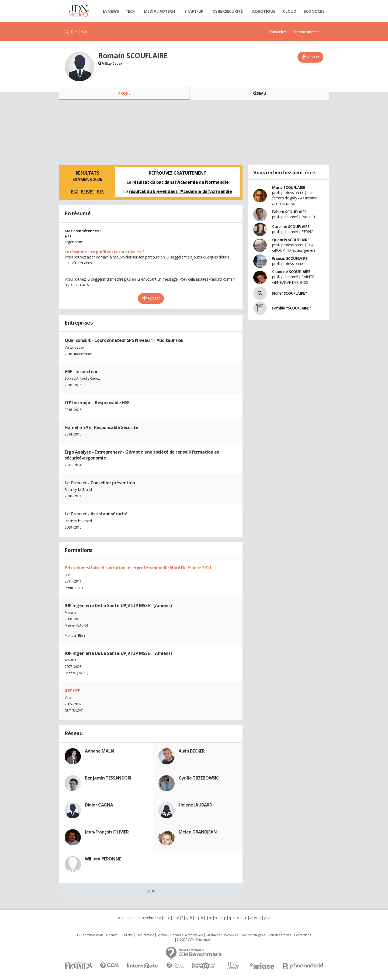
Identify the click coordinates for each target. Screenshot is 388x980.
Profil (124, 93)
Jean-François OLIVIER (107, 832)
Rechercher (81, 32)
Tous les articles (280, 935)
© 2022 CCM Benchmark (194, 940)
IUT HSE (72, 691)
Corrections (302, 935)
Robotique (264, 11)
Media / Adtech (160, 11)
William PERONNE (103, 859)
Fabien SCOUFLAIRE (289, 212)
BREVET (87, 191)
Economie (314, 11)
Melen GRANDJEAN (198, 832)
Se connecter (307, 32)
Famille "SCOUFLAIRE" (292, 308)
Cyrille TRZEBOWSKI (199, 778)
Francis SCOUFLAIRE (290, 258)
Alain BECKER (192, 751)
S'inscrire (277, 32)
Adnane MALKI (100, 751)
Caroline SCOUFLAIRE (291, 227)
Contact (112, 935)
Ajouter (313, 57)
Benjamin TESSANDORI (108, 778)
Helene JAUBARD (195, 805)
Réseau (259, 93)
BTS (100, 191)
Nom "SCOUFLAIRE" (290, 293)
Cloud (290, 11)
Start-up (194, 11)
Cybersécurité (228, 11)
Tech (131, 11)
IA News (111, 11)
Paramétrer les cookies (222, 935)
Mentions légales (253, 935)
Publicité (126, 935)
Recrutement (145, 935)
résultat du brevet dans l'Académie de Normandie (180, 191)
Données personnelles (186, 935)
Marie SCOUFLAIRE (289, 187)
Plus (151, 891)
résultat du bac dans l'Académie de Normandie (181, 182)
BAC (75, 191)
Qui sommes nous (90, 935)
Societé (162, 935)
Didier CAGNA (99, 805)
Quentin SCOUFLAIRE (291, 240)
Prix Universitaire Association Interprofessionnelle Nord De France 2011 (138, 568)
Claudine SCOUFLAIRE (291, 272)
